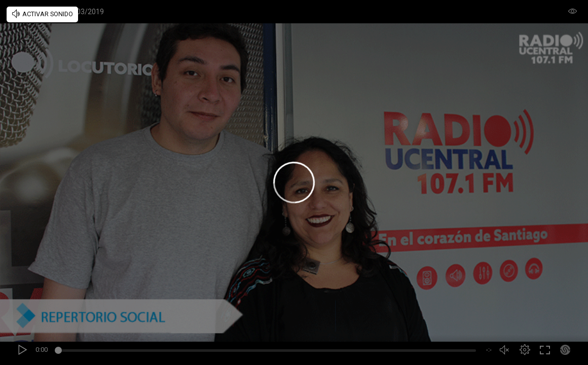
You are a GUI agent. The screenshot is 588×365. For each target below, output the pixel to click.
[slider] (267, 352)
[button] (525, 350)
